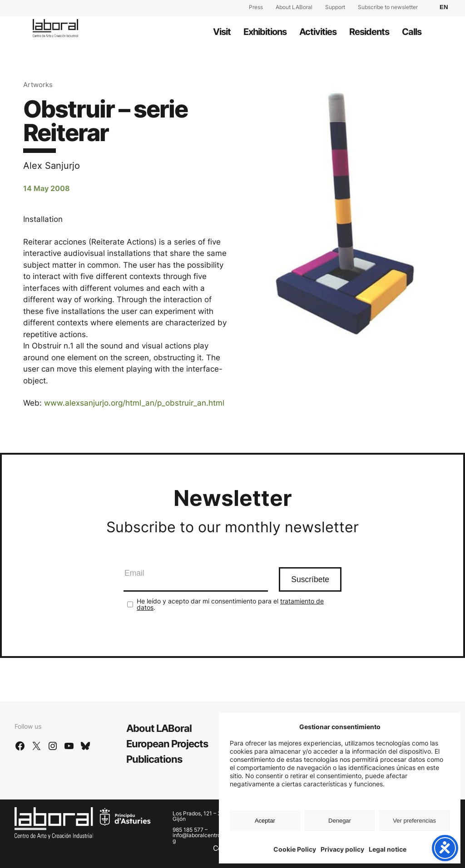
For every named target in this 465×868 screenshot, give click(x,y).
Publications (154, 759)
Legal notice (388, 849)
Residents (369, 32)
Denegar (340, 821)
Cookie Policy (295, 849)
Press (256, 7)
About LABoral (294, 7)
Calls (412, 32)
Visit (222, 32)
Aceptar (265, 821)
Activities (318, 32)
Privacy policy (342, 849)
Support (335, 7)
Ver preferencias (414, 821)
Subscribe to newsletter (388, 7)
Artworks (38, 85)
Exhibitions (265, 32)
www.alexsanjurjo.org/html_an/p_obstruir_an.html (134, 403)
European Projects (167, 744)
